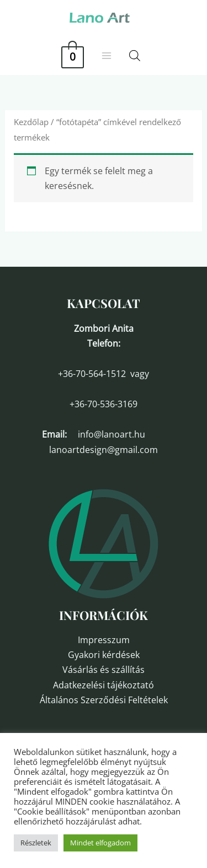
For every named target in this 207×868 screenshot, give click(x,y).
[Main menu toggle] (107, 56)
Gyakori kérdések (104, 655)
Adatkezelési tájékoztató (104, 685)
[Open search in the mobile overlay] (135, 55)
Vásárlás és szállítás (104, 670)
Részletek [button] (36, 843)
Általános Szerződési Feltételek (104, 700)
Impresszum (104, 640)
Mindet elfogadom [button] (100, 843)
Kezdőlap (31, 122)
